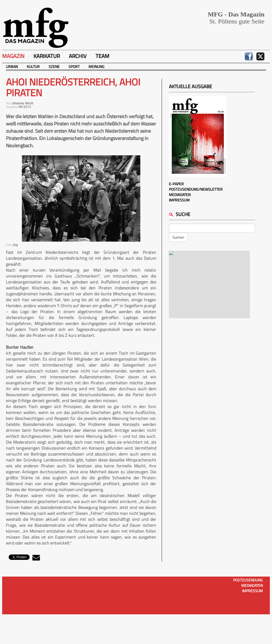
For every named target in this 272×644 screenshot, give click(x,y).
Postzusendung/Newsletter (196, 189)
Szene (54, 66)
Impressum (179, 200)
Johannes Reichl (23, 103)
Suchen (178, 237)
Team (102, 56)
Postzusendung (248, 580)
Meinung (96, 66)
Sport (74, 66)
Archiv (78, 56)
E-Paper (176, 184)
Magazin (13, 56)
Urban (12, 66)
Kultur (33, 66)
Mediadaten (180, 195)
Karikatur (47, 56)
